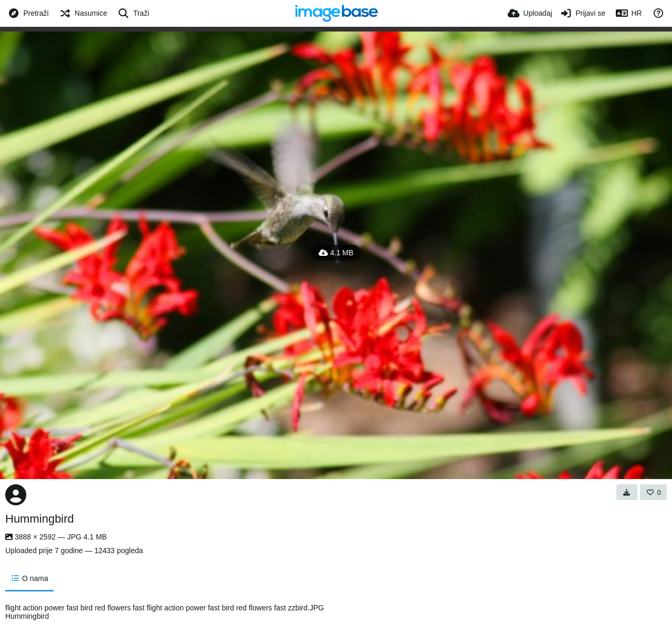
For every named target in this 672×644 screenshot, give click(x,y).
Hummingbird (40, 519)
